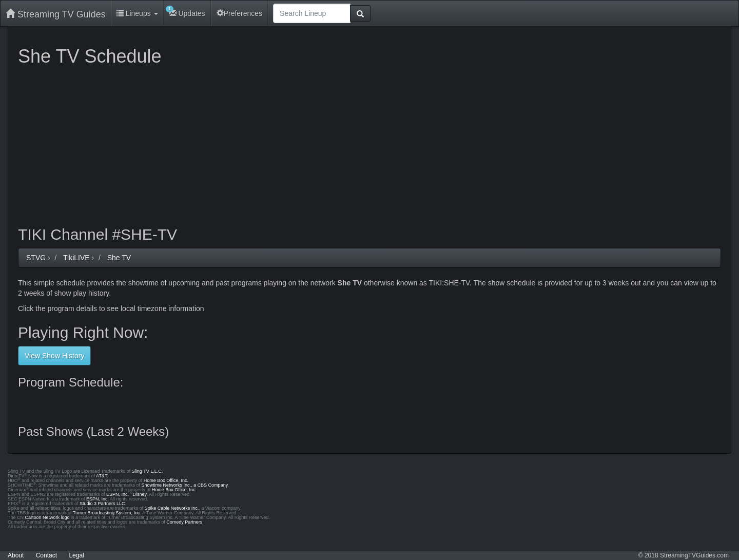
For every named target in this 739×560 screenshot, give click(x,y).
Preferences (239, 13)
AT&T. (102, 476)
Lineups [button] (137, 13)
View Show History (54, 356)
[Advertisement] (326, 144)
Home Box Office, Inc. (166, 480)
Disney (140, 494)
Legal (76, 555)
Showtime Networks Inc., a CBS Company (185, 485)
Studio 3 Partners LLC (102, 504)
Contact (46, 555)
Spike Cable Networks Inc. (172, 508)
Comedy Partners (184, 522)
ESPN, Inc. (118, 494)
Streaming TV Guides (56, 14)
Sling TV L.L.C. (147, 471)
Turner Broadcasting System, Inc (106, 513)
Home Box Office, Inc (174, 490)
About (16, 555)
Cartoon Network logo (47, 517)
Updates (186, 12)
